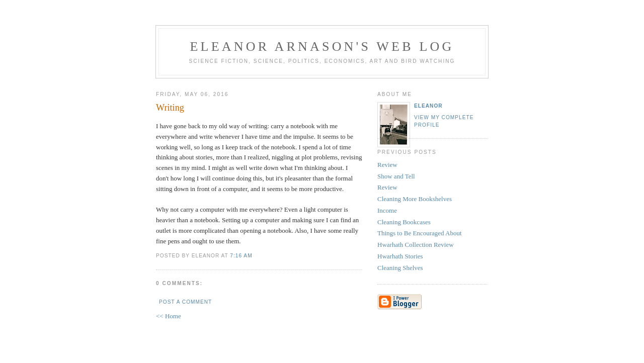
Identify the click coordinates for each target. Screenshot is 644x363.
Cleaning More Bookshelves (415, 199)
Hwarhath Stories (400, 256)
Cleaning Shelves (400, 268)
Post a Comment (185, 302)
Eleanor (428, 106)
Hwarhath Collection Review (416, 245)
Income (387, 210)
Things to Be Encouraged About (420, 233)
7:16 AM (241, 256)
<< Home (169, 316)
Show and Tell (396, 176)
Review (387, 165)
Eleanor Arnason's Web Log (322, 47)
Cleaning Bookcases (404, 222)
